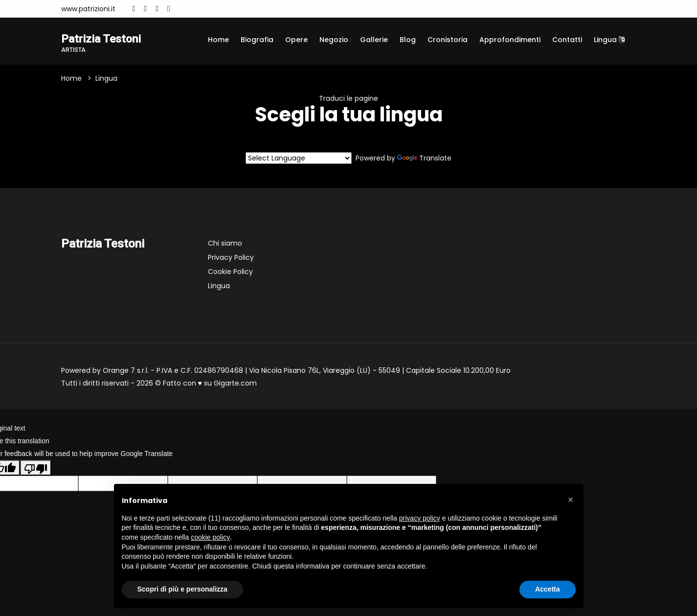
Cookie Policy (230, 272)
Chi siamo (225, 244)
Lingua (609, 40)
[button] (571, 500)
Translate (424, 159)
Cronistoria (448, 40)
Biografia (257, 40)
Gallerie (374, 40)
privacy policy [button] (420, 518)
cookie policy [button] (210, 537)
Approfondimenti (510, 40)
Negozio (334, 40)
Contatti (567, 40)
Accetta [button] (548, 589)
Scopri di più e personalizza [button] (182, 589)
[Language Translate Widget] (299, 159)
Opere (296, 40)
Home (218, 40)
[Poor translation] (36, 468)
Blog (408, 40)
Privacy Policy (231, 258)
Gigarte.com (235, 384)
